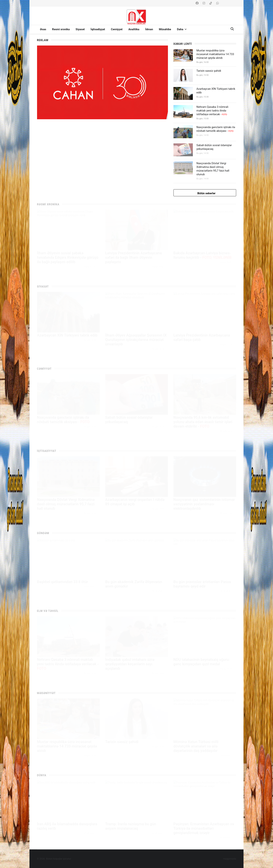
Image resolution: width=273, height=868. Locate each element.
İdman (149, 29)
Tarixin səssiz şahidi (209, 71)
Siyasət (80, 29)
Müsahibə (165, 29)
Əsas (43, 29)
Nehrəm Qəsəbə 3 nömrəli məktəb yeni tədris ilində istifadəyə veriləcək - (212, 111)
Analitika (134, 29)
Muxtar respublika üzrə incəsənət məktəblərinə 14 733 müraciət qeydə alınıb (215, 54)
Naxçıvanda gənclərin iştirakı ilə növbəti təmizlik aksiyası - (216, 129)
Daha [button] (182, 29)
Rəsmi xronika (61, 29)
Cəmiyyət (117, 29)
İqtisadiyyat (98, 29)
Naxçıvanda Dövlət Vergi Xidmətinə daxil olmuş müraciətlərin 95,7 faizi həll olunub (213, 169)
